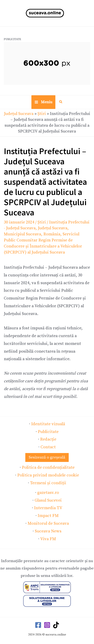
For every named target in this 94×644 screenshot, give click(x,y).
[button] (61, 102)
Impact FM (48, 516)
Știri (42, 114)
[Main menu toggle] (43, 102)
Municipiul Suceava (22, 234)
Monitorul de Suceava (48, 523)
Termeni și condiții (48, 483)
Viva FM (48, 539)
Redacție (48, 439)
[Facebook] (38, 625)
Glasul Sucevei (48, 500)
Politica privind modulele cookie (48, 475)
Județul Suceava (19, 114)
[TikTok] (56, 625)
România (52, 234)
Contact (48, 447)
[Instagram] (47, 625)
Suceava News (48, 531)
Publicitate (48, 432)
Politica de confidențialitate (48, 467)
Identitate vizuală (48, 424)
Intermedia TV (48, 508)
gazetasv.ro (48, 493)
